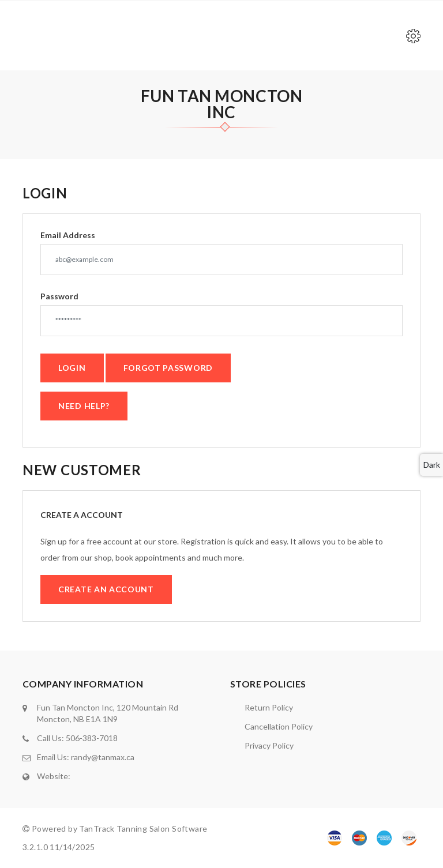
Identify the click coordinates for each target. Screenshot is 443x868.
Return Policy (269, 707)
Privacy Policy (269, 745)
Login (72, 368)
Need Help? (84, 406)
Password (59, 296)
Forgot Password (168, 368)
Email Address (68, 235)
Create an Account (106, 589)
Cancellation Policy (279, 726)
